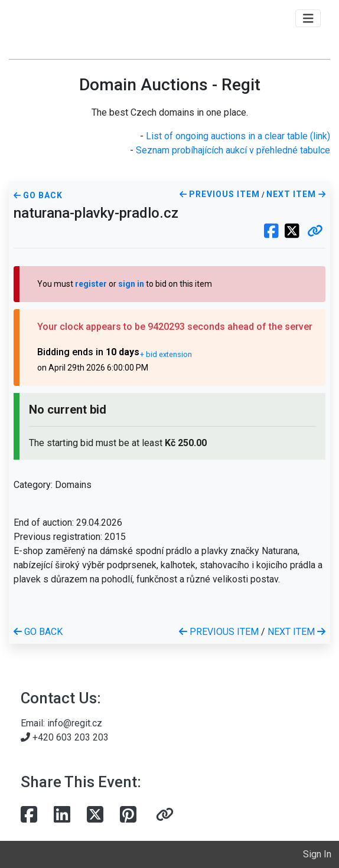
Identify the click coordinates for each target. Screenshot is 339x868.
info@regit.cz (75, 723)
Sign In (317, 854)
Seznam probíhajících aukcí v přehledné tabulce (233, 150)
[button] (315, 232)
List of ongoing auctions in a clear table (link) (238, 136)
